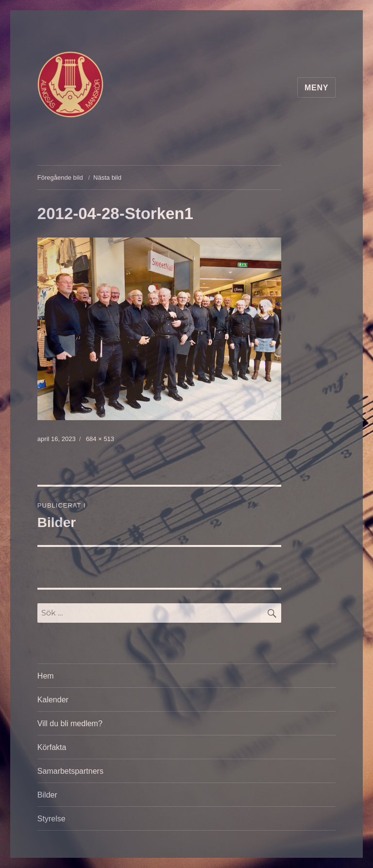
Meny (316, 88)
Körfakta (52, 747)
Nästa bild (107, 178)
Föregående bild (60, 178)
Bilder (47, 795)
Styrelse (51, 819)
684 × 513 (100, 439)
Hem (46, 676)
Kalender (53, 700)
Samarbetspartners (70, 771)
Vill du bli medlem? (70, 723)
